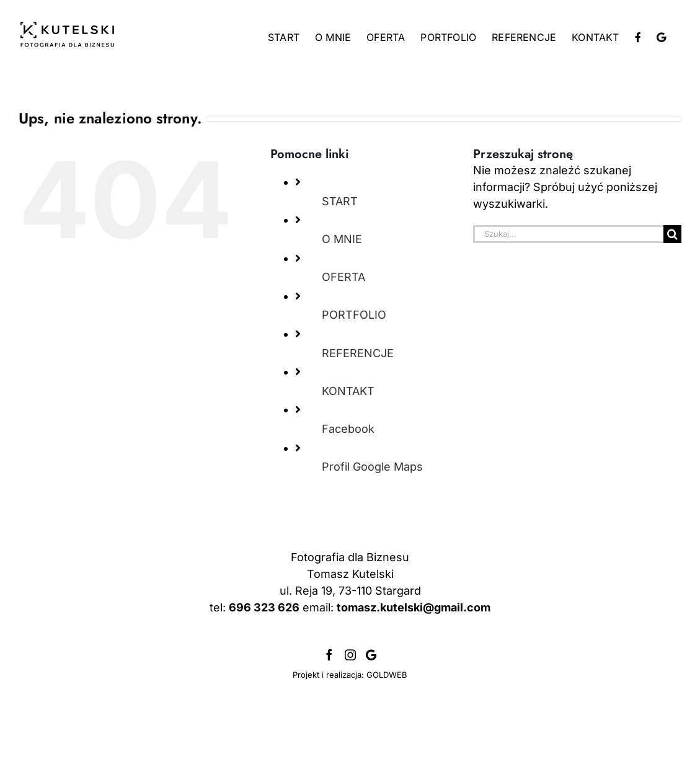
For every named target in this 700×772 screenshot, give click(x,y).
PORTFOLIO (354, 315)
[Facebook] (329, 724)
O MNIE (342, 239)
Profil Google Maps (372, 467)
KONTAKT (348, 391)
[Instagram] (350, 724)
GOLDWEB (387, 744)
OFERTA (343, 277)
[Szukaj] (672, 234)
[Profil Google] (371, 724)
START (340, 201)
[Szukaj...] (568, 234)
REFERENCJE (358, 353)
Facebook (348, 429)
